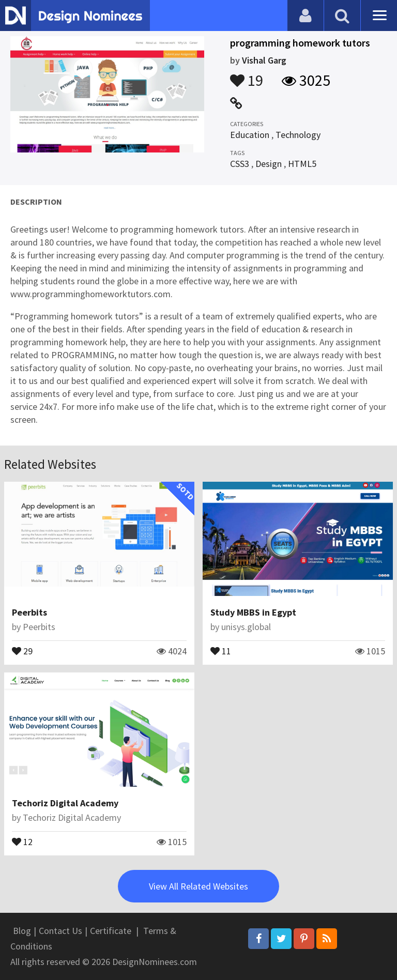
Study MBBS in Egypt (253, 612)
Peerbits (29, 612)
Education (250, 135)
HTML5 (302, 164)
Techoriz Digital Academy (65, 803)
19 (247, 75)
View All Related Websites (198, 886)
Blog (22, 931)
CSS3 (240, 164)
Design (269, 164)
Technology (298, 135)
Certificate (111, 931)
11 (221, 650)
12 (22, 841)
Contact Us (60, 931)
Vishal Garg (264, 60)
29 (22, 650)
